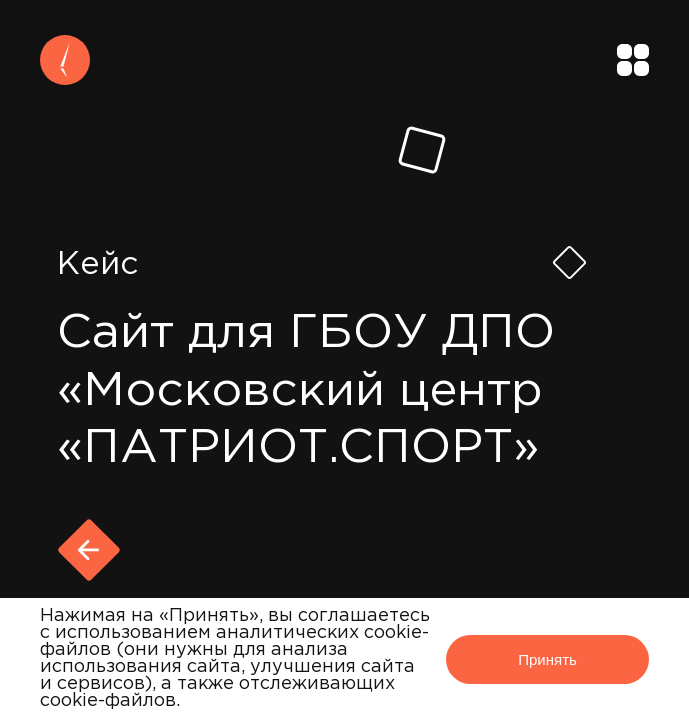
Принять (547, 659)
